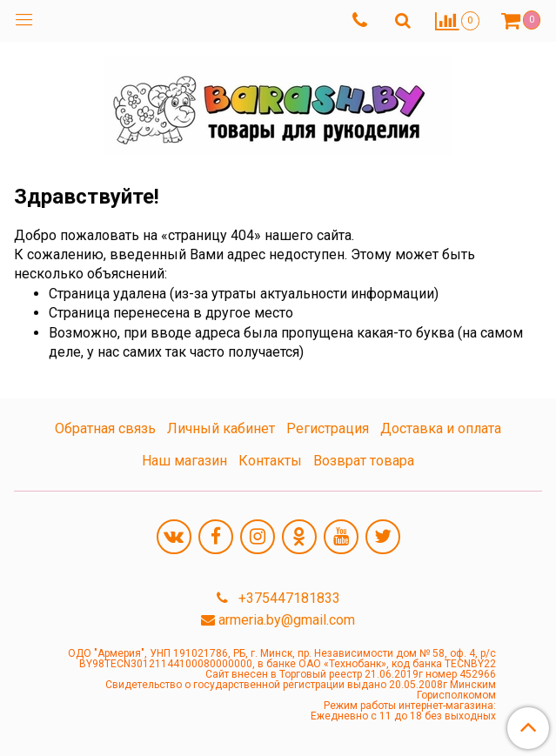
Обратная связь (105, 428)
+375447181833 (288, 598)
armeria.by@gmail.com (287, 620)
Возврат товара (364, 461)
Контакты (270, 461)
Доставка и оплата (441, 428)
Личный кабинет (221, 428)
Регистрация (328, 428)
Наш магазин (184, 461)
